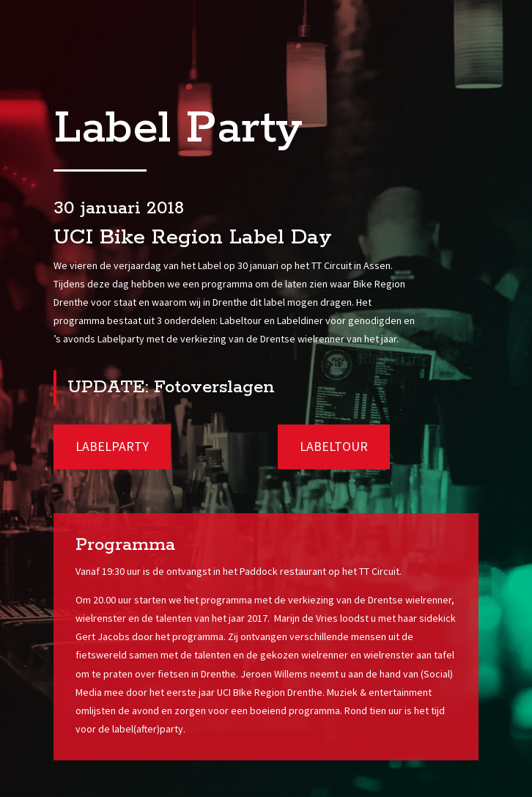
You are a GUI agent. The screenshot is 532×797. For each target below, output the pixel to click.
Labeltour (334, 446)
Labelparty (112, 446)
